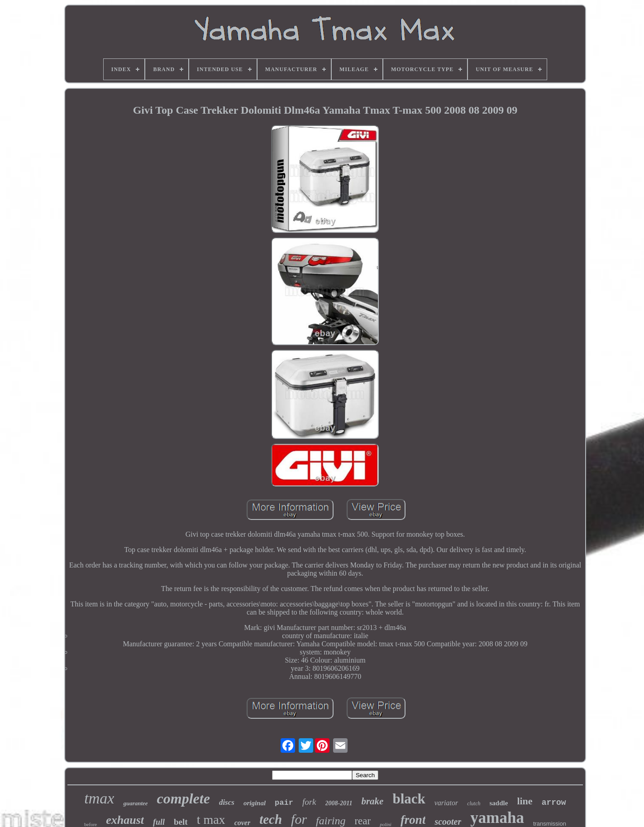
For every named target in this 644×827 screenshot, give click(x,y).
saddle (499, 803)
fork (309, 802)
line (525, 801)
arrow (554, 803)
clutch (474, 803)
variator (446, 803)
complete (184, 798)
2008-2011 (339, 803)
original (255, 803)
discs (227, 802)
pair (284, 803)
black (409, 799)
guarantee (135, 803)
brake (372, 801)
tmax (99, 798)
